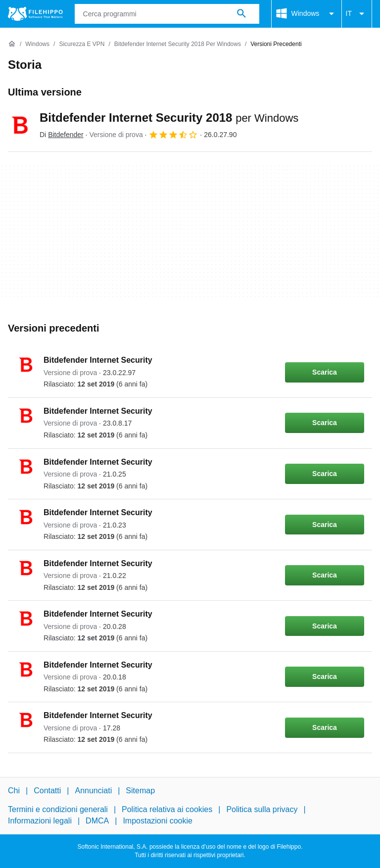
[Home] (12, 44)
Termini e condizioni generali (58, 809)
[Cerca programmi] (241, 14)
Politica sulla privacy (262, 809)
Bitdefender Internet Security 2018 (169, 118)
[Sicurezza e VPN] (82, 44)
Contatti (47, 791)
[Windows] (37, 44)
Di (62, 135)
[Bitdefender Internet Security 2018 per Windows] (178, 44)
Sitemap (140, 791)
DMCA (97, 821)
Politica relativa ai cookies (167, 809)
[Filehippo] (35, 14)
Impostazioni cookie (158, 821)
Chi (14, 791)
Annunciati (93, 791)
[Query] (167, 14)
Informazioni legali (40, 821)
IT (357, 14)
